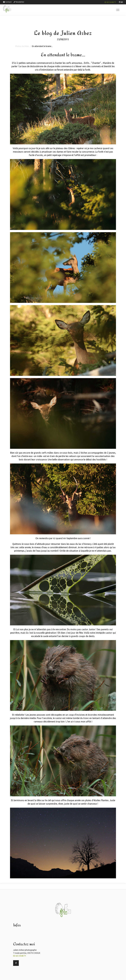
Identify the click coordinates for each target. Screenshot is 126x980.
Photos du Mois (22, 46)
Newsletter (19, 2)
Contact (7, 2)
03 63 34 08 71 (110, 2)
